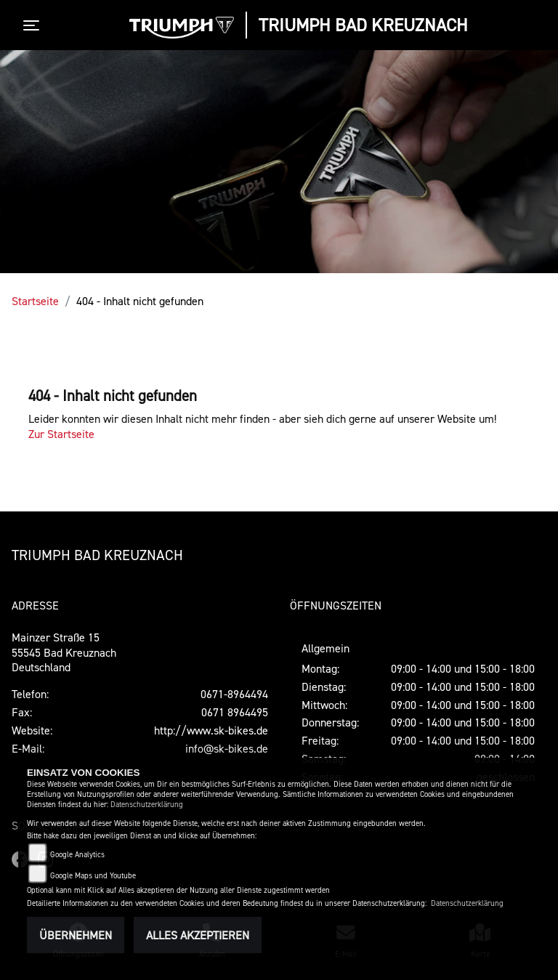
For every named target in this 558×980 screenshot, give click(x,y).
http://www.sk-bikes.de (211, 730)
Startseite (35, 301)
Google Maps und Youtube (93, 876)
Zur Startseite (61, 434)
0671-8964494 (234, 694)
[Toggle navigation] (34, 25)
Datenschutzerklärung (147, 805)
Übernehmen (76, 935)
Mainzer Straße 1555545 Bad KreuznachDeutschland (64, 652)
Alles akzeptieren (198, 935)
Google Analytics (77, 855)
